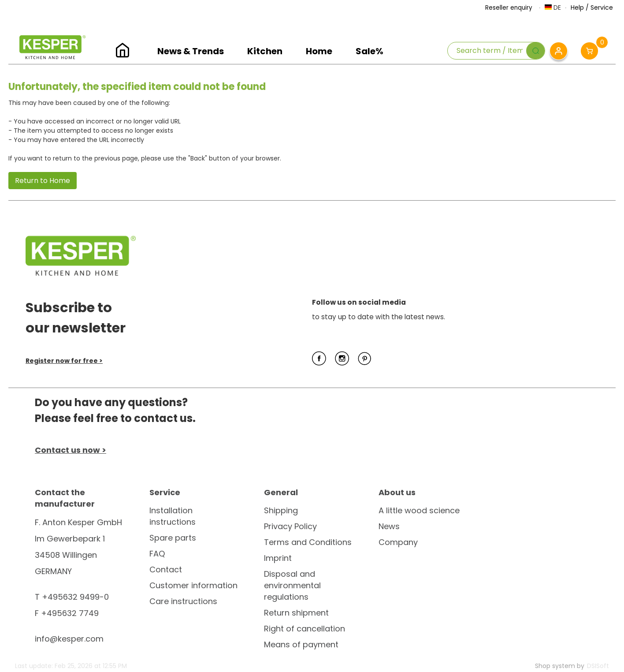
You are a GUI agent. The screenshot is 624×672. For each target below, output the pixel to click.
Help (577, 7)
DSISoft (598, 666)
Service (602, 7)
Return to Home (43, 181)
